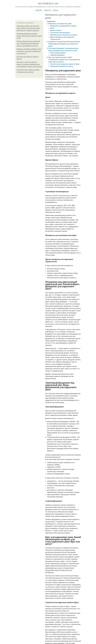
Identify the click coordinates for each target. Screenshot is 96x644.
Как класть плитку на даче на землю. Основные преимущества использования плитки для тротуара (29, 64)
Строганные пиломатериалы (60, 33)
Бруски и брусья (56, 30)
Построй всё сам (48, 4)
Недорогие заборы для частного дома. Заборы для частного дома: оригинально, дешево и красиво (28, 28)
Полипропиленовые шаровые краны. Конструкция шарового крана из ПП (29, 36)
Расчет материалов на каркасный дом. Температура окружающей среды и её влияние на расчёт (28, 44)
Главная (39, 10)
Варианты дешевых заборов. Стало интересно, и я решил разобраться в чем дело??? (29, 51)
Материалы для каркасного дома (60, 24)
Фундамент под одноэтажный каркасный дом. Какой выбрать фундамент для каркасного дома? (64, 44)
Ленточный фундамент (58, 53)
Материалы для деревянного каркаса (63, 26)
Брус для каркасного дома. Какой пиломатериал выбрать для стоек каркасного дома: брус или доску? (64, 60)
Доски (52, 28)
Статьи (55, 10)
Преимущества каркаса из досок (61, 66)
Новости (47, 10)
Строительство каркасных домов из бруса (65, 64)
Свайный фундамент (57, 55)
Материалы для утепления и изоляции (64, 35)
